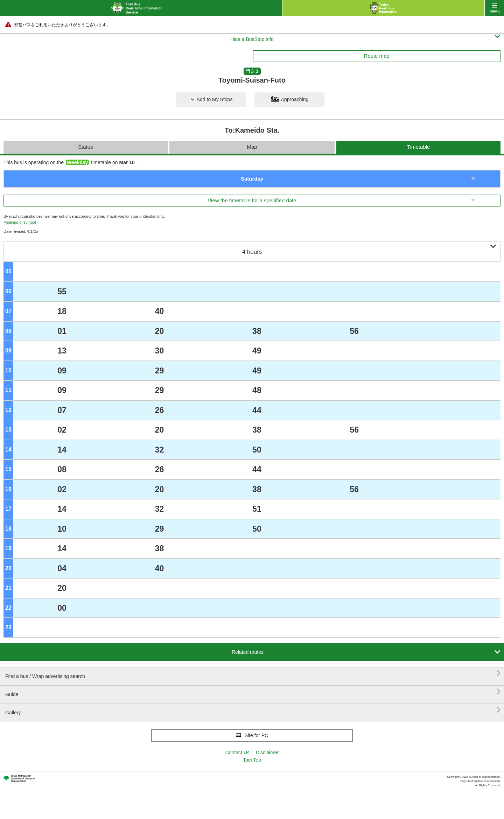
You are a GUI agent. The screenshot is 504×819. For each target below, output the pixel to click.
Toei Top (252, 760)
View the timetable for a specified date (252, 200)
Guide (253, 692)
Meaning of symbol (20, 222)
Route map (376, 56)
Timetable (418, 147)
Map (252, 147)
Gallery (253, 710)
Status (86, 147)
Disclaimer (267, 752)
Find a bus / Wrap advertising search (253, 674)
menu (494, 8)
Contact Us (237, 752)
